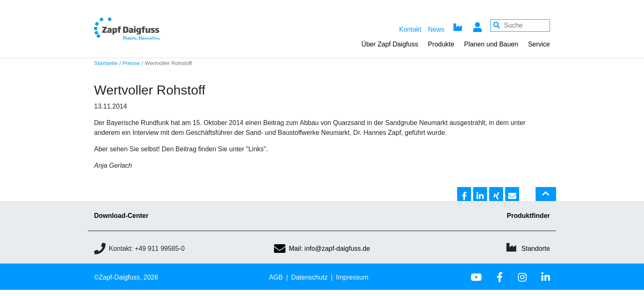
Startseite (106, 63)
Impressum (352, 277)
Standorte (536, 249)
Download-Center (121, 216)
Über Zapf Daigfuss (390, 44)
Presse (131, 63)
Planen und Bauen (491, 44)
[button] (464, 194)
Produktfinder (528, 216)
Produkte (441, 44)
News (436, 29)
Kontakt (410, 29)
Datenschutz (309, 277)
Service (539, 44)
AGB (276, 277)
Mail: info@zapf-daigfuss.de (322, 249)
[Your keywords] (520, 25)
